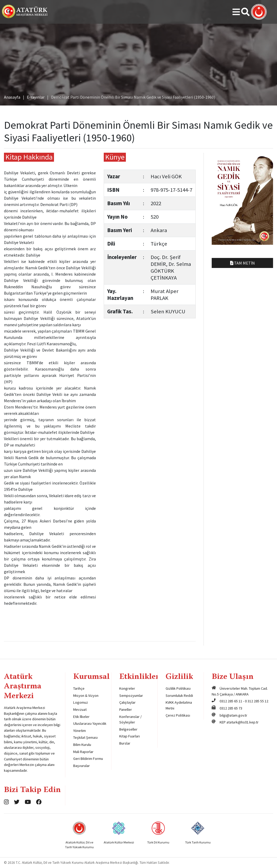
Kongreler (127, 688)
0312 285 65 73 (231, 708)
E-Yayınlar (36, 97)
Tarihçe (79, 688)
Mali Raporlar (83, 752)
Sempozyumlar (131, 696)
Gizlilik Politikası (178, 688)
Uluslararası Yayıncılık (90, 723)
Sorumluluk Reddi (179, 696)
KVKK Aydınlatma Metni (179, 705)
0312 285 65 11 (231, 701)
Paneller (126, 709)
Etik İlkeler (81, 717)
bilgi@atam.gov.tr (233, 715)
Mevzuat (80, 709)
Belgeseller (128, 729)
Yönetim (80, 731)
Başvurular (81, 766)
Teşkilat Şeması (85, 737)
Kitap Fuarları (130, 736)
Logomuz (81, 702)
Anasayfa (12, 97)
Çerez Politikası (178, 715)
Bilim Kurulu (82, 745)
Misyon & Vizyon (86, 696)
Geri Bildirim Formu (88, 759)
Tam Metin (243, 263)
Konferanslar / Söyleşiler (130, 720)
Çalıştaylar (127, 702)
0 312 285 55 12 (257, 701)
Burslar (125, 743)
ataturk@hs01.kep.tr (243, 722)
